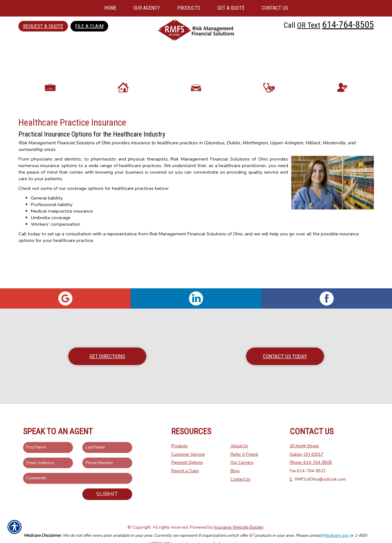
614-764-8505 (348, 24)
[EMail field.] (48, 450)
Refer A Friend (244, 441)
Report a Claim (185, 458)
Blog (235, 458)
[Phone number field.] (107, 450)
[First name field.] (48, 434)
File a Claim (89, 26)
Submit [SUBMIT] (107, 481)
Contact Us (240, 466)
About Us (239, 433)
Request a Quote (43, 26)
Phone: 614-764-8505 (311, 450)
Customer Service (188, 441)
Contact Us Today (285, 343)
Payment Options (187, 450)
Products (179, 433)
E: (291, 466)
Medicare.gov (336, 523)
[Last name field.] (107, 434)
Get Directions (107, 343)
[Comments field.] (78, 466)
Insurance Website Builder (239, 514)
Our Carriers (242, 450)
